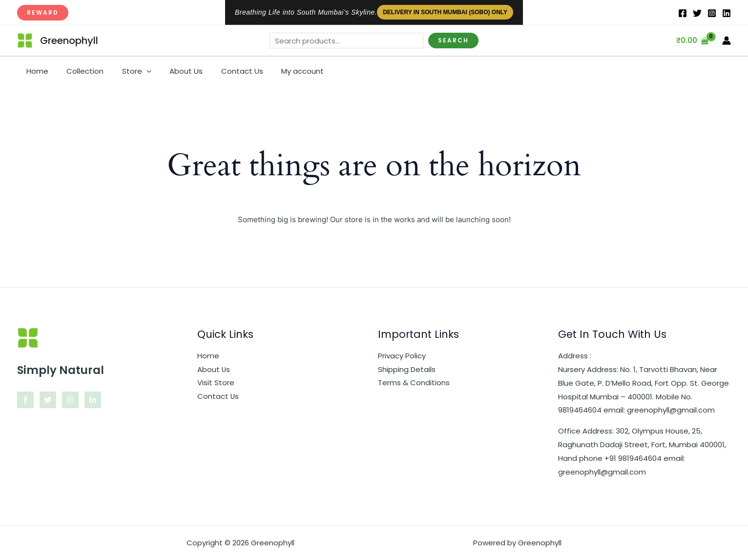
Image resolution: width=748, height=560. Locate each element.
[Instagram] (712, 13)
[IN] (727, 13)
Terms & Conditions (414, 383)
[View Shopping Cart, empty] (692, 41)
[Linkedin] (93, 400)
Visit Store (216, 383)
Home (35, 71)
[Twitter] (697, 13)
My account (282, 71)
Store (127, 71)
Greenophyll (69, 41)
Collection (80, 71)
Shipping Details (407, 369)
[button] (43, 13)
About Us (173, 71)
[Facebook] (683, 13)
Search (453, 40)
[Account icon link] (727, 41)
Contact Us (226, 71)
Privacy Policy (402, 356)
